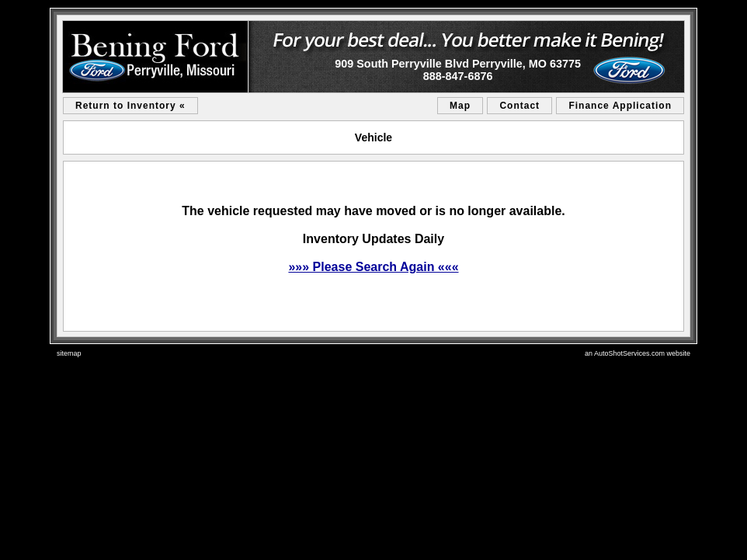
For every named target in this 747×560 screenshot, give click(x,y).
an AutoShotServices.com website (638, 353)
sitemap (69, 353)
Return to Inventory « (130, 106)
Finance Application (620, 106)
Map (460, 106)
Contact (519, 106)
